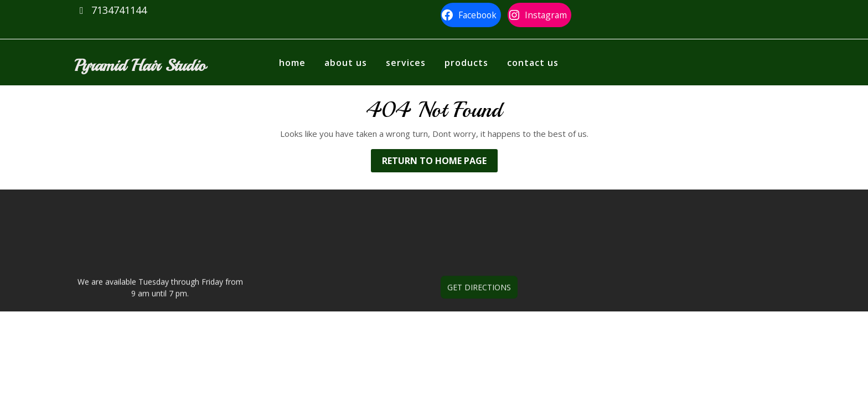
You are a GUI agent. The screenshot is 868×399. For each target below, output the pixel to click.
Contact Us (533, 63)
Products (466, 63)
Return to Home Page (440, 163)
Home (292, 63)
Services (406, 63)
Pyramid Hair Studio (140, 65)
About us (346, 63)
